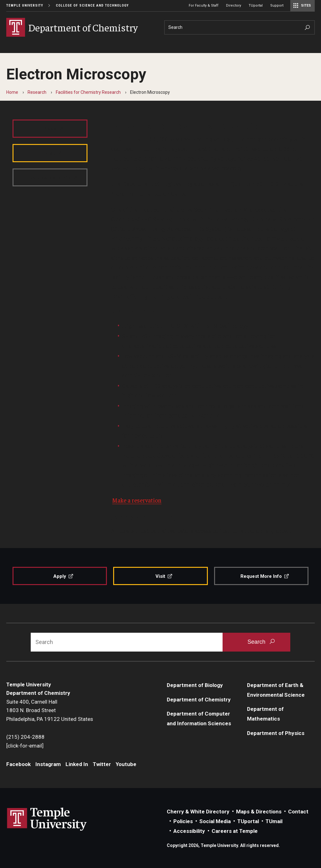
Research (37, 92)
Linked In (77, 764)
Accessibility (189, 831)
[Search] (239, 27)
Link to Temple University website (47, 819)
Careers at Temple (235, 831)
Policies (183, 821)
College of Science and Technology (92, 5)
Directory (234, 5)
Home (12, 92)
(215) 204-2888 (25, 737)
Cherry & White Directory (198, 812)
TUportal (256, 5)
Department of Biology (195, 685)
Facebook (18, 764)
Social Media (215, 821)
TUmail (274, 821)
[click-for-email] (25, 746)
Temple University (25, 5)
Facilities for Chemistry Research (88, 92)
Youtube (126, 764)
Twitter (102, 764)
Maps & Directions (259, 812)
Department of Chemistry (199, 700)
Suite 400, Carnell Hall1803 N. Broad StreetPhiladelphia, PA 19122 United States (50, 710)
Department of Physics (276, 733)
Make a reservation (137, 500)
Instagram (48, 764)
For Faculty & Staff (204, 5)
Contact (298, 812)
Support (277, 5)
